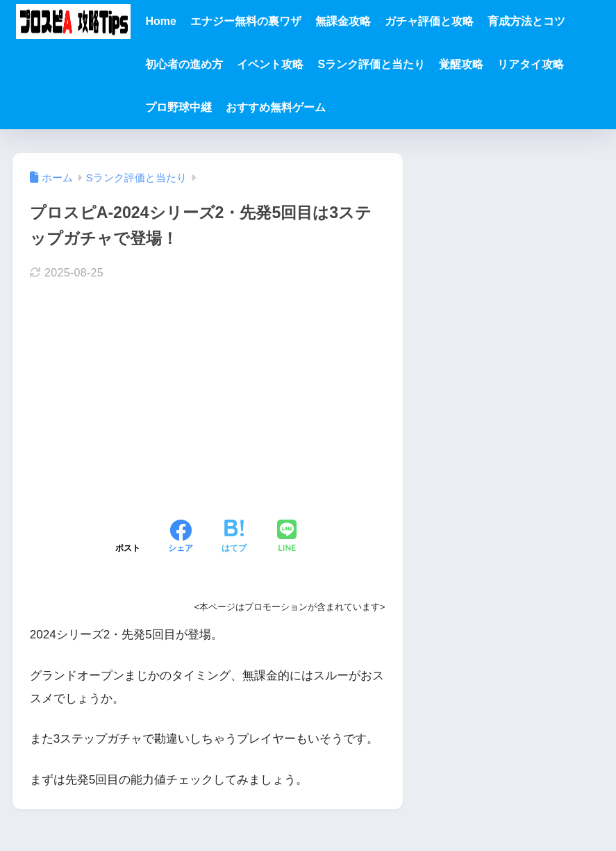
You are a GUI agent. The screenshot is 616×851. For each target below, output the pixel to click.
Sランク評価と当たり (371, 64)
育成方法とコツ (526, 21)
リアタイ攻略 (531, 64)
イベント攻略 (270, 64)
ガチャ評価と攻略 (429, 21)
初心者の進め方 (184, 64)
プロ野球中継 (178, 107)
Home (160, 21)
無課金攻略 (343, 21)
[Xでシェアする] (128, 538)
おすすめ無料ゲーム (276, 107)
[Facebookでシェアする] (181, 538)
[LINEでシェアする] (287, 537)
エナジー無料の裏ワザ (246, 21)
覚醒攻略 (461, 64)
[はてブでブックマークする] (234, 538)
